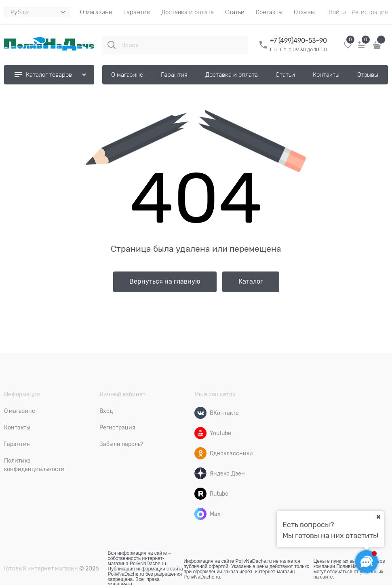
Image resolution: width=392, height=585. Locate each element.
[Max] (200, 514)
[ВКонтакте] (200, 413)
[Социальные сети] (367, 562)
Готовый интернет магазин (41, 568)
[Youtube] (200, 433)
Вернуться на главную (165, 282)
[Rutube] (200, 494)
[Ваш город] (378, 517)
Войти (337, 12)
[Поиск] (112, 45)
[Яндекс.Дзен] (200, 473)
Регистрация (370, 12)
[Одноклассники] (200, 453)
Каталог (251, 282)
